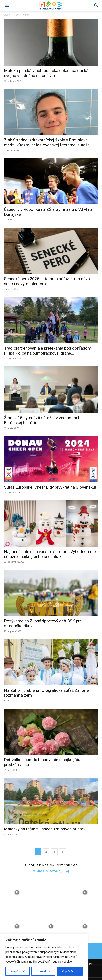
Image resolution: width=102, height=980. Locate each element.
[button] (7, 5)
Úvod (7, 15)
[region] (44, 957)
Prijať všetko (70, 971)
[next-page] (63, 852)
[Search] (96, 5)
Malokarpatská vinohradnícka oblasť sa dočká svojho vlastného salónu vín (46, 73)
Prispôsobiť (18, 971)
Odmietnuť (43, 971)
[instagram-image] (17, 892)
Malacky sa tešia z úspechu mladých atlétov (45, 829)
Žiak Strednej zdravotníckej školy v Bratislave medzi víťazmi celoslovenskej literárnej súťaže (47, 142)
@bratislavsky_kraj (51, 871)
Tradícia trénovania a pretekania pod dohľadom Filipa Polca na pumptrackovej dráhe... (48, 351)
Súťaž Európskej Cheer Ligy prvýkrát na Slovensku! (50, 487)
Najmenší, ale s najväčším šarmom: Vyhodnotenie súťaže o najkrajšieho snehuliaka (50, 554)
